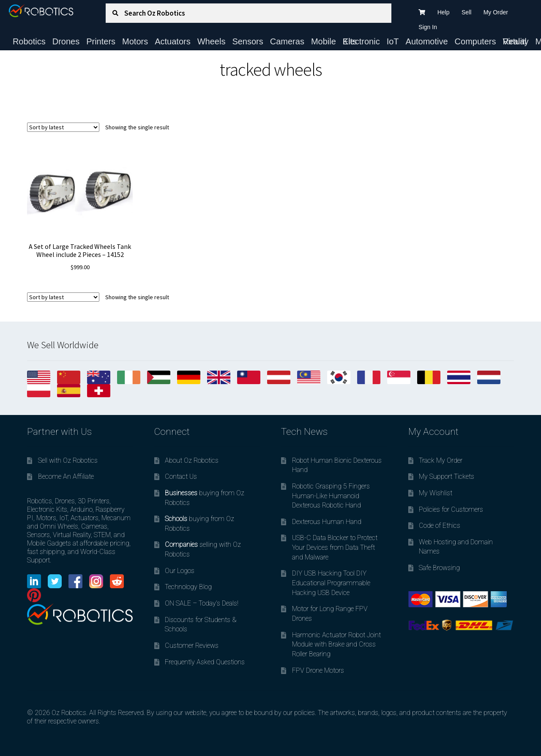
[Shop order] (63, 127)
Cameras (287, 41)
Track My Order (441, 460)
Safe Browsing (439, 568)
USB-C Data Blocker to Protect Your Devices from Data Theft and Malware (335, 547)
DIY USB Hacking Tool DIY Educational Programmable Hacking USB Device (331, 583)
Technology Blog (188, 587)
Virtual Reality (515, 41)
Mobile (324, 41)
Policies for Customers (451, 509)
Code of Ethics (440, 525)
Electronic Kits (361, 41)
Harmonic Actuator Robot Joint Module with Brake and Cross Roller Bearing (336, 644)
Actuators (172, 41)
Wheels (212, 41)
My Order (496, 12)
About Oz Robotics (192, 460)
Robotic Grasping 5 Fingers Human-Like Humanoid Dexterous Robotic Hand (331, 496)
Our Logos (180, 571)
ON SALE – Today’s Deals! (202, 603)
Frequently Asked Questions (205, 662)
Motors (135, 41)
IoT (393, 41)
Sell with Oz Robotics (68, 460)
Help (444, 12)
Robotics (29, 41)
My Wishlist (436, 493)
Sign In (428, 27)
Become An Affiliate (66, 476)
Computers (475, 41)
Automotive (427, 41)
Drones (66, 41)
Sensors (247, 41)
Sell (466, 12)
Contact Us (181, 476)
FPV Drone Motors (318, 670)
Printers (101, 41)
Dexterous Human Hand (327, 522)
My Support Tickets (447, 476)
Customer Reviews (192, 645)
